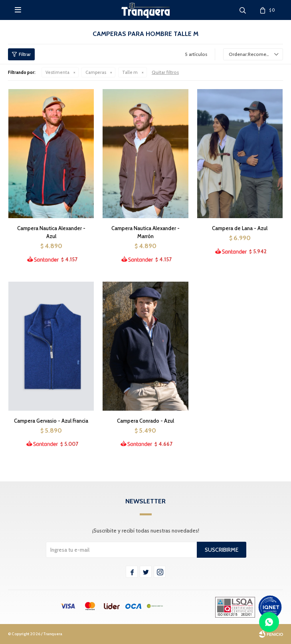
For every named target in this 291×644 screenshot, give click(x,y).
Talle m (130, 72)
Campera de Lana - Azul (240, 228)
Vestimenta (57, 72)
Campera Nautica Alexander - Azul (51, 232)
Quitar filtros (165, 72)
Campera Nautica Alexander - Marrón (145, 232)
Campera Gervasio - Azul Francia (51, 421)
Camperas (96, 72)
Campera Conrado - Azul (145, 421)
